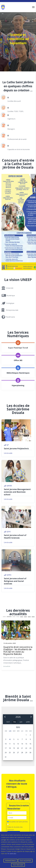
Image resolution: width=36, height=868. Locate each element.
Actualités (7, 666)
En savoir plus (12, 854)
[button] (5, 717)
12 (33, 617)
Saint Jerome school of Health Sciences (15, 536)
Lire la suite (8, 453)
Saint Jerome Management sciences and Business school (17, 492)
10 (25, 617)
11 (29, 617)
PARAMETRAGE (10, 861)
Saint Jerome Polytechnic (16, 448)
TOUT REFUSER (18, 865)
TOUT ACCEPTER (25, 861)
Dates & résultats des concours (15, 828)
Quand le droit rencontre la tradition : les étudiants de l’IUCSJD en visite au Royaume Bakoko (18, 650)
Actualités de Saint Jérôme (18, 822)
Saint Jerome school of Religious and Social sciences (15, 581)
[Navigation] (33, 7)
